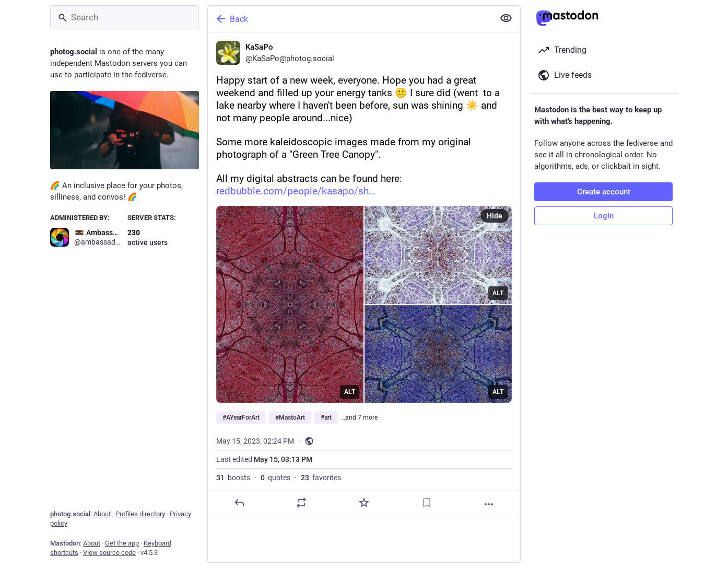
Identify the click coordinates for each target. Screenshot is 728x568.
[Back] (350, 19)
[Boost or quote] (301, 503)
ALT (350, 392)
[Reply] (239, 503)
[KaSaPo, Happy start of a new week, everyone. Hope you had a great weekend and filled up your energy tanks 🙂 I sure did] (364, 275)
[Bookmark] (427, 503)
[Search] (125, 17)
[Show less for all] (506, 18)
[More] (489, 504)
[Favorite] (364, 503)
